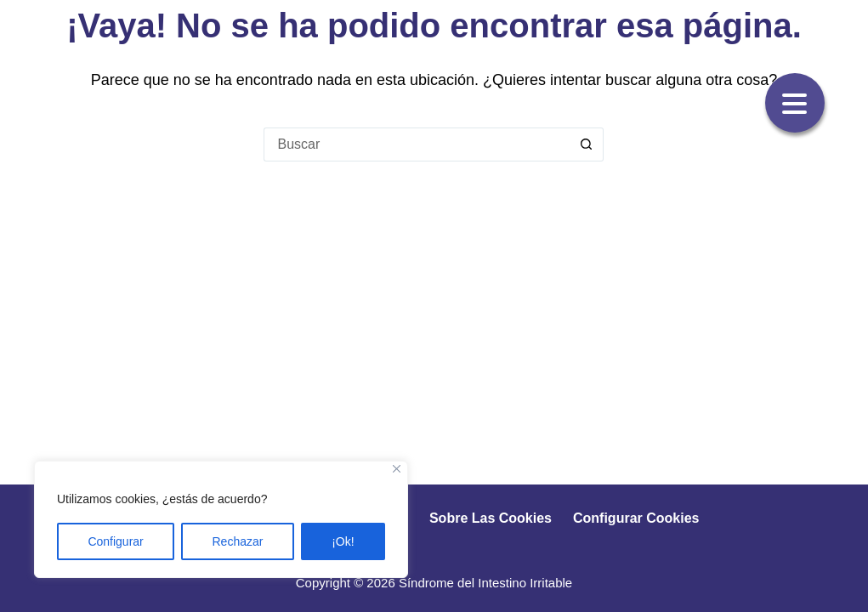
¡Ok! (343, 541)
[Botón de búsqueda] (587, 144)
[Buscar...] (417, 144)
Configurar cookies (636, 518)
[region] (221, 519)
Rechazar (238, 541)
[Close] (397, 469)
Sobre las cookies (491, 518)
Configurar (115, 541)
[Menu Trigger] (795, 103)
